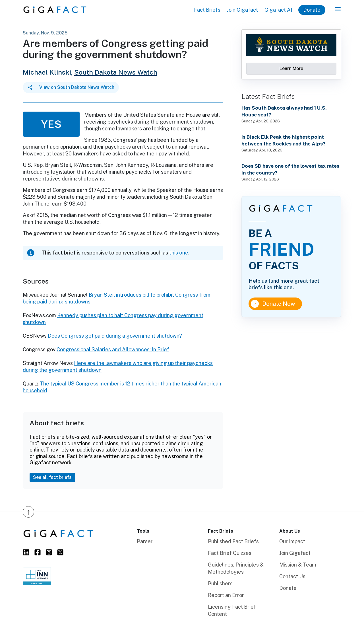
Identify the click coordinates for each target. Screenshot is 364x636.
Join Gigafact (242, 10)
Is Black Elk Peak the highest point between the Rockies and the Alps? (284, 140)
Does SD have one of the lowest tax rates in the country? (290, 169)
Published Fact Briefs (233, 541)
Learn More (291, 68)
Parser (145, 541)
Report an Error (226, 595)
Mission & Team (298, 565)
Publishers (220, 583)
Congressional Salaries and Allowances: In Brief (113, 349)
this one (179, 253)
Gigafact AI (278, 10)
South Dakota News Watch (116, 72)
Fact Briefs (207, 10)
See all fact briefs (52, 477)
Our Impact (292, 541)
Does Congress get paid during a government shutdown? (115, 336)
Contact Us (292, 576)
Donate (312, 10)
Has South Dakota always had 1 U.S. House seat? (284, 111)
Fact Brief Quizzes (230, 553)
